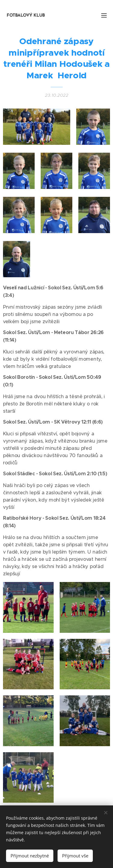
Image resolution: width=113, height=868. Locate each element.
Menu (104, 15)
